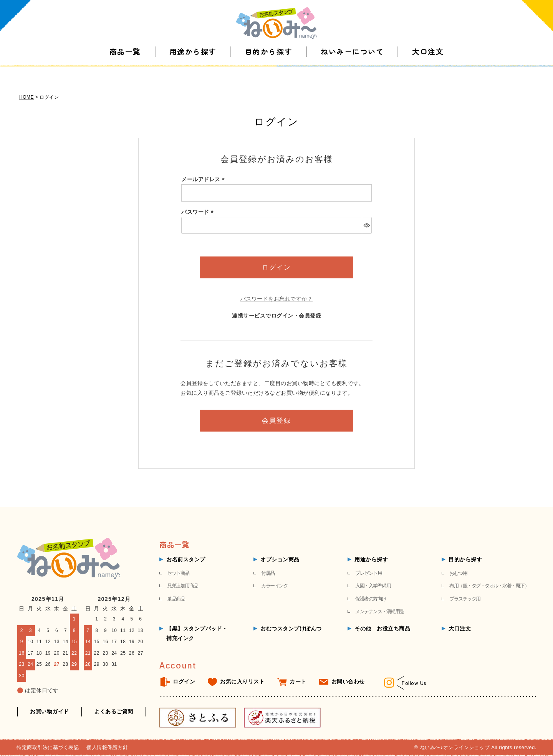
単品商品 (176, 599)
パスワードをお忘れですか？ (277, 299)
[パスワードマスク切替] (367, 225)
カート (298, 682)
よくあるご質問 (114, 711)
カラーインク (274, 586)
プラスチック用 (465, 599)
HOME (26, 97)
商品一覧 (125, 65)
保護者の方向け (371, 599)
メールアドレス (204, 179)
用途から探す (193, 65)
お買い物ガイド (50, 711)
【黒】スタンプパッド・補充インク (197, 633)
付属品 (268, 573)
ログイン (184, 682)
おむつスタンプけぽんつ (291, 629)
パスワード (199, 212)
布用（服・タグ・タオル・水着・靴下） (489, 586)
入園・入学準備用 (373, 586)
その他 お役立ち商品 (382, 629)
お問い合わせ (348, 682)
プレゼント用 (368, 573)
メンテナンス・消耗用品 (380, 611)
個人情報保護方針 (107, 747)
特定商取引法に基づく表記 (48, 747)
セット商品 (178, 573)
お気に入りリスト (242, 682)
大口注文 (428, 65)
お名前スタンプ (186, 559)
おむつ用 (458, 573)
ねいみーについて (352, 65)
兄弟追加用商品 (183, 586)
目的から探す (269, 65)
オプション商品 (280, 559)
